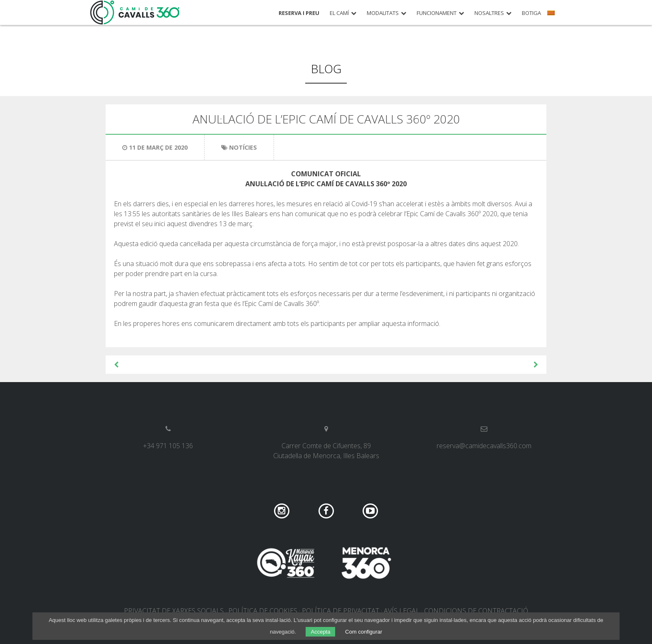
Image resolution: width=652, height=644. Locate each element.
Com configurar (364, 632)
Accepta (320, 632)
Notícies (243, 147)
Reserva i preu (299, 13)
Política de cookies (263, 611)
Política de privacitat (341, 611)
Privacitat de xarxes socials (174, 611)
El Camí (339, 13)
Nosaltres (489, 13)
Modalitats (383, 13)
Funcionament (437, 13)
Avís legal (402, 611)
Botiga (531, 13)
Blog (326, 69)
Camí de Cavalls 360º (135, 12)
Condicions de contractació (476, 611)
